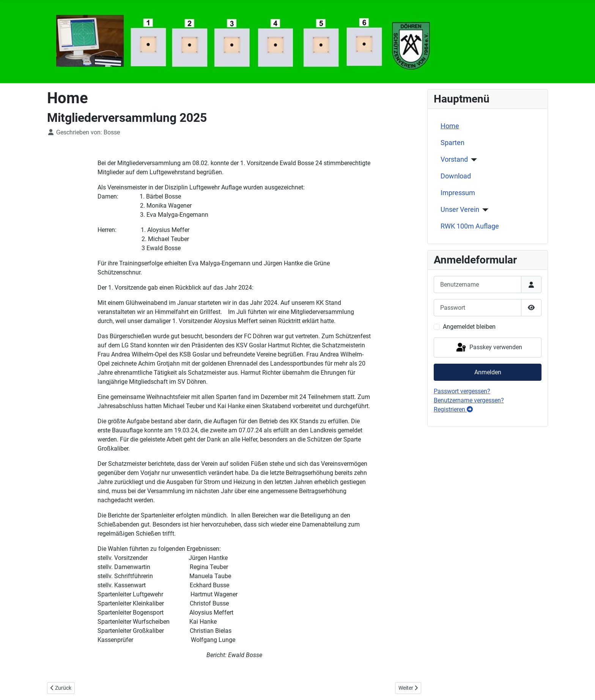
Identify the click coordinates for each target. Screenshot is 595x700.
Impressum (458, 193)
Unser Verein (460, 210)
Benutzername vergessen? (469, 400)
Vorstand (454, 159)
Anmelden (488, 372)
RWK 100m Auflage (470, 226)
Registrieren (453, 409)
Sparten (453, 143)
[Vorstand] (473, 160)
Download (456, 176)
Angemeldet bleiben (469, 327)
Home (450, 126)
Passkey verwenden (489, 348)
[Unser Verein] (484, 210)
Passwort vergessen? (462, 391)
